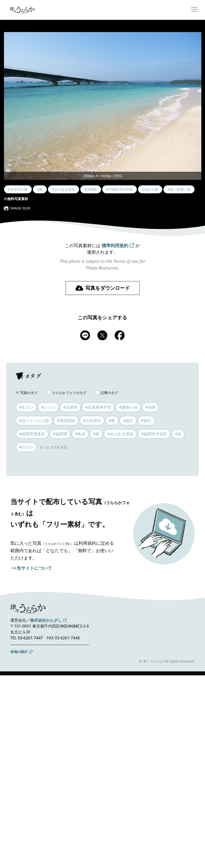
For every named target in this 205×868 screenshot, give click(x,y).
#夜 (112, 421)
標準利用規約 (115, 245)
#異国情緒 (66, 421)
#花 (178, 434)
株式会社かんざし (46, 620)
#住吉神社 (92, 421)
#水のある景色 (120, 434)
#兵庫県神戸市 (98, 407)
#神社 (146, 421)
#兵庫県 (70, 407)
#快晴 (150, 407)
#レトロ (48, 407)
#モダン (26, 407)
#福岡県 (60, 434)
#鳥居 (80, 434)
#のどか (26, 447)
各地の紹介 (19, 652)
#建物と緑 (128, 407)
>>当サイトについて (32, 568)
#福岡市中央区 (154, 434)
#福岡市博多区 (32, 434)
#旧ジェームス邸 (34, 421)
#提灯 (128, 421)
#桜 (96, 434)
